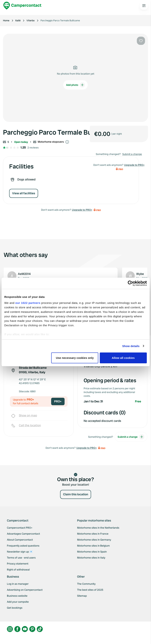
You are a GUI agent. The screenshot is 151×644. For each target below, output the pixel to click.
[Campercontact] (22, 6)
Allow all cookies (123, 358)
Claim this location (76, 494)
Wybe (140, 274)
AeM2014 (24, 274)
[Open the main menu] (144, 6)
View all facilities (24, 193)
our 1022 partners (28, 303)
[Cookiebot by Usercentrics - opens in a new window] (130, 283)
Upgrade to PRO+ (82, 210)
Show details (131, 346)
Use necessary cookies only (75, 358)
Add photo (75, 85)
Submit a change (132, 154)
